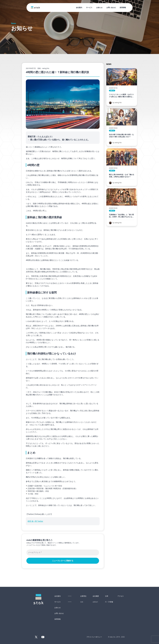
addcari (95, 602)
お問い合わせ (111, 7)
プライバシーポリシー (94, 637)
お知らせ (99, 7)
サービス (89, 7)
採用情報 (123, 7)
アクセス (121, 596)
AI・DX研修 (109, 602)
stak (82, 602)
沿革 (107, 596)
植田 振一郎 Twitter (35, 521)
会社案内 (79, 7)
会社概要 (96, 596)
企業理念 (83, 596)
